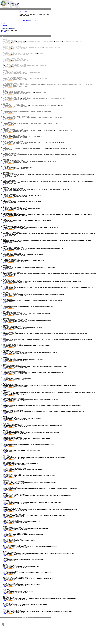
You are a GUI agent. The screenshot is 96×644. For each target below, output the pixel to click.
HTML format (3, 32)
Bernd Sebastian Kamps (25, 20)
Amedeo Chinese (24, 12)
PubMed (4, 43)
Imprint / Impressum (18, 628)
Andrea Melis (34, 20)
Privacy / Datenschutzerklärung (7, 628)
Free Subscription (4, 25)
